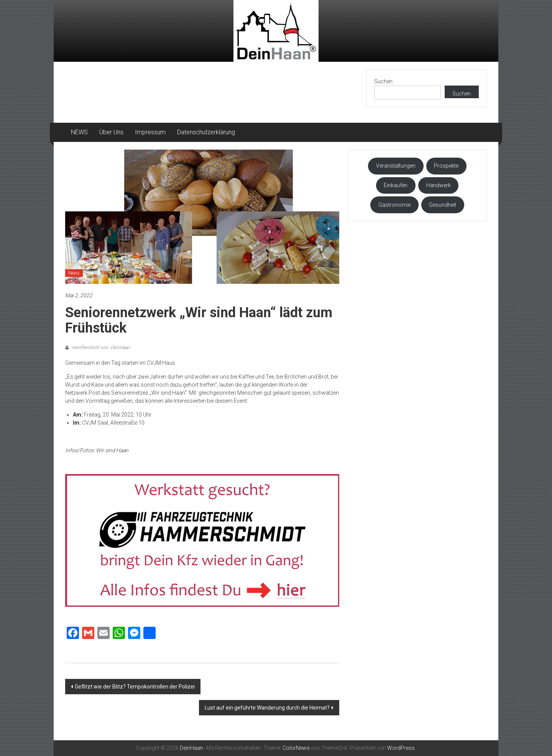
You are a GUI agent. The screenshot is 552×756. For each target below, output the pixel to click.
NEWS (79, 132)
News (74, 273)
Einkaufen (396, 185)
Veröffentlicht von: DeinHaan (100, 348)
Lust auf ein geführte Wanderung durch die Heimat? (267, 708)
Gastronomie (394, 205)
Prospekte (446, 166)
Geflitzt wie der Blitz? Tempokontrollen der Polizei (135, 687)
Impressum (150, 132)
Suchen (383, 81)
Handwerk (439, 185)
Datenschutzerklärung (206, 132)
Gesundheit (443, 205)
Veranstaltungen (396, 166)
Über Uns (111, 132)
